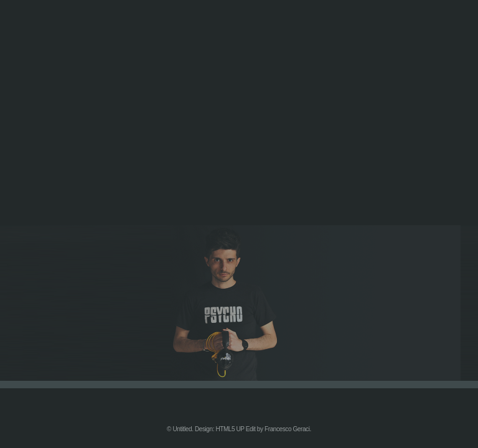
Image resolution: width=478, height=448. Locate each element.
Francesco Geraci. (288, 429)
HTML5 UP (230, 429)
